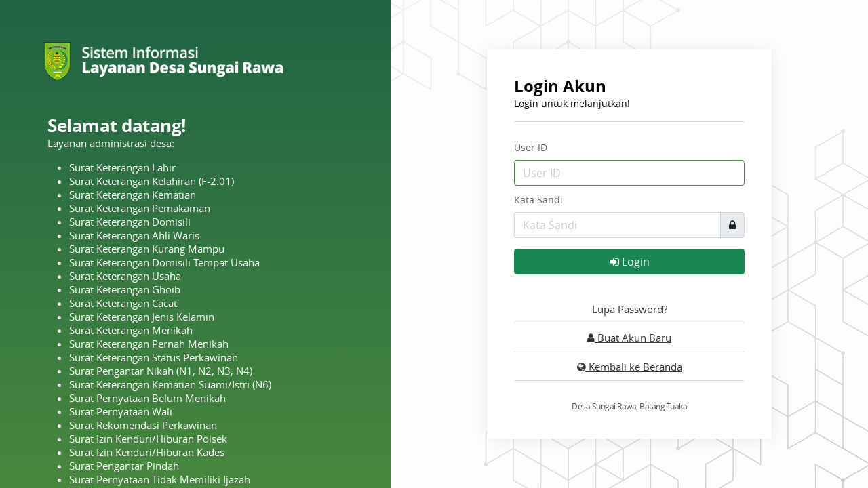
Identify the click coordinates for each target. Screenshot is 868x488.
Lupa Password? (630, 309)
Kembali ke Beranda (630, 367)
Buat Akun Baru (629, 338)
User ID (531, 147)
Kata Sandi (538, 200)
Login (630, 262)
